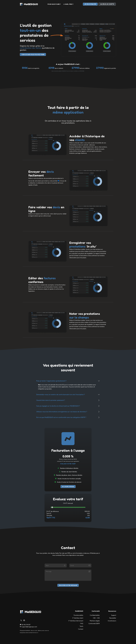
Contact (81, 629)
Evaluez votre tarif (68, 464)
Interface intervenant (76, 621)
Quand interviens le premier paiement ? (51, 400)
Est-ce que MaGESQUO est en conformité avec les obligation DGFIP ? (61, 417)
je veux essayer (90, 4)
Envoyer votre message (68, 585)
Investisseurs (112, 621)
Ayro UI (37, 633)
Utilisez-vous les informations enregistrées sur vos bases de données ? (62, 412)
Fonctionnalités (78, 615)
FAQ (82, 624)
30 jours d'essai (68, 487)
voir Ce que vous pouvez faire (33, 54)
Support (114, 615)
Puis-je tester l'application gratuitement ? (51, 381)
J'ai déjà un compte (107, 4)
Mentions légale (95, 621)
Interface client (78, 618)
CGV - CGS (96, 618)
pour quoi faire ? (54, 4)
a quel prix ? (68, 4)
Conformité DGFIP (94, 624)
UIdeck (27, 633)
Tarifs (81, 626)
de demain (78, 482)
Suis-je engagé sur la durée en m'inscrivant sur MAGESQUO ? (58, 406)
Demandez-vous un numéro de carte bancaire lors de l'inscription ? (61, 394)
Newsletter (113, 618)
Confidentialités (95, 615)
